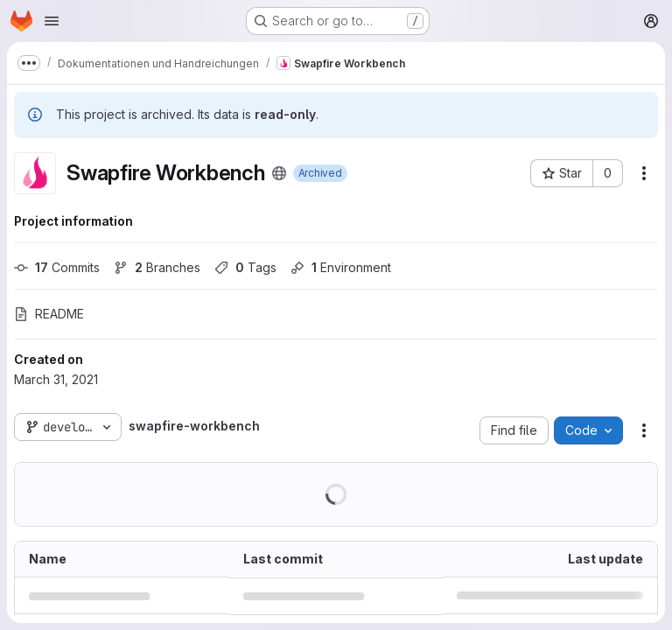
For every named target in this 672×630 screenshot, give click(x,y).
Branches (157, 267)
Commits (57, 267)
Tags (245, 267)
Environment (341, 267)
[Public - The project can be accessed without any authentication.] (279, 173)
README (49, 314)
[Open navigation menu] (52, 21)
